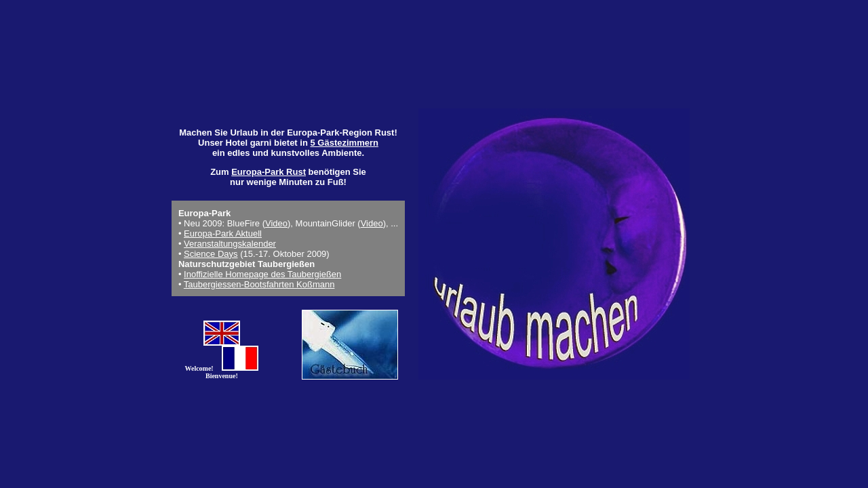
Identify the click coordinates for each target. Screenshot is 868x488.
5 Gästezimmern (344, 143)
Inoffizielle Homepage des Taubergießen (262, 274)
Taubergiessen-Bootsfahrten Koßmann (259, 284)
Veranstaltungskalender (230, 244)
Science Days (211, 254)
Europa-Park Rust (269, 172)
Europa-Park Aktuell (223, 233)
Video (276, 223)
